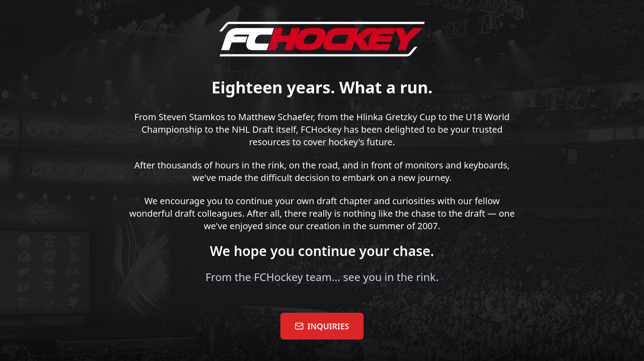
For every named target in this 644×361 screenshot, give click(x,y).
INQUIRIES (322, 326)
